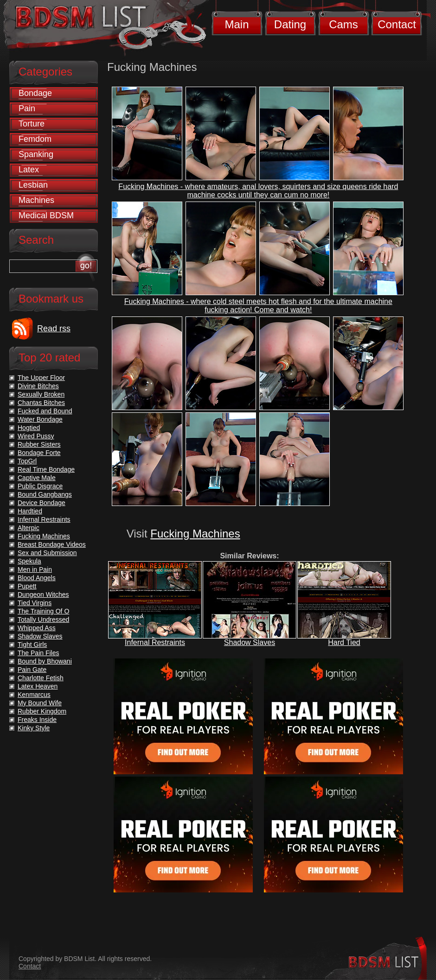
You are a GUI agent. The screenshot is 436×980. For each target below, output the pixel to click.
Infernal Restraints (155, 642)
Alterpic (29, 528)
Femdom (35, 139)
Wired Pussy (36, 436)
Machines (36, 200)
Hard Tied (344, 642)
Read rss (54, 329)
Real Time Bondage (46, 469)
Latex (29, 170)
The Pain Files (38, 653)
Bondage (35, 93)
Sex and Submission (47, 553)
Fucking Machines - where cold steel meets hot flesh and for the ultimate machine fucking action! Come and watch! (258, 306)
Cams (343, 24)
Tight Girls (32, 645)
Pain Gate (32, 670)
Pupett (27, 586)
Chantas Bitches (41, 403)
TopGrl (27, 461)
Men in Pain (35, 569)
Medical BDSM (46, 215)
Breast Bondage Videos (52, 544)
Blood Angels (37, 578)
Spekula (29, 561)
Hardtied (30, 511)
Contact (397, 24)
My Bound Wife (40, 703)
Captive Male (37, 478)
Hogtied (29, 428)
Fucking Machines (195, 534)
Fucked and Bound (45, 411)
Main (237, 24)
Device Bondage (42, 503)
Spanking (36, 154)
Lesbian (33, 185)
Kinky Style (34, 728)
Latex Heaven (38, 686)
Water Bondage (40, 419)
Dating (290, 24)
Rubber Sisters (39, 444)
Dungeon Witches (43, 594)
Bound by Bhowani (45, 661)
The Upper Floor (41, 378)
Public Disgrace (40, 486)
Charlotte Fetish (41, 678)
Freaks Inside (37, 720)
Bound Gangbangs (45, 494)
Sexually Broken (41, 394)
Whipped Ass (37, 628)
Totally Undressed (43, 620)
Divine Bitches (38, 386)
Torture (32, 124)
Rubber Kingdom (42, 711)
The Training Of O (43, 611)
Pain (27, 108)
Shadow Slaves (250, 642)
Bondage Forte (39, 453)
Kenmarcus (34, 695)
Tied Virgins (35, 603)
